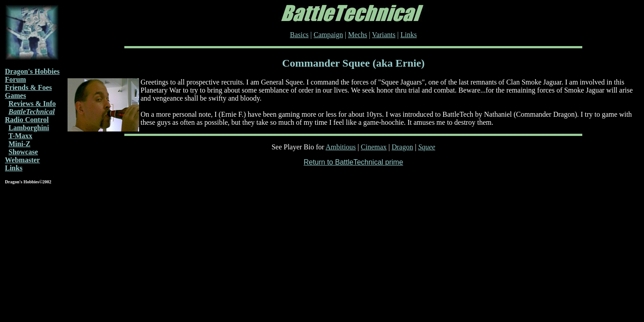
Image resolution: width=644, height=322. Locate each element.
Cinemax (374, 147)
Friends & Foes (28, 87)
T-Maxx (21, 136)
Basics (299, 35)
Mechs (358, 35)
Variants (384, 35)
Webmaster (22, 160)
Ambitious (341, 147)
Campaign (328, 35)
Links (14, 168)
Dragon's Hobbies (32, 71)
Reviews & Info (32, 104)
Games (15, 95)
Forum (15, 79)
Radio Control (27, 120)
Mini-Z (19, 144)
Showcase (23, 152)
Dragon (402, 147)
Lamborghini (29, 128)
